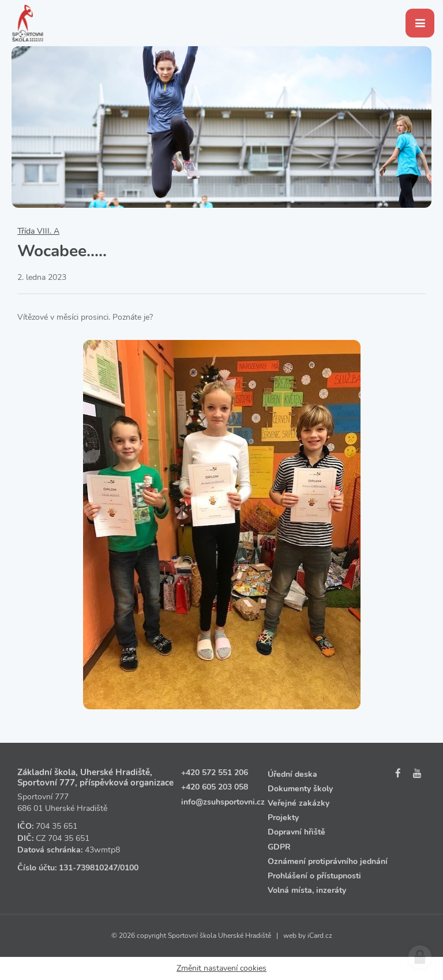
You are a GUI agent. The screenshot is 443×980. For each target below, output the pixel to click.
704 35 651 (57, 826)
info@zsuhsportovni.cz (223, 802)
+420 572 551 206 (215, 773)
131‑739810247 (88, 868)
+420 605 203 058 (215, 787)
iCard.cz (320, 936)
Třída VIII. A (38, 231)
